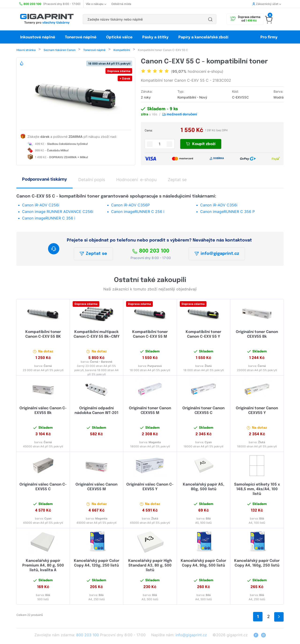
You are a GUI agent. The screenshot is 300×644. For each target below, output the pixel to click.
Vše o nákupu (96, 4)
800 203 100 (151, 252)
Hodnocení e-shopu (136, 180)
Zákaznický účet (267, 4)
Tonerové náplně (81, 37)
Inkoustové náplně (38, 37)
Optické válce (119, 37)
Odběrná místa (121, 4)
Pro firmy (269, 37)
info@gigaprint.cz (217, 254)
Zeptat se (93, 254)
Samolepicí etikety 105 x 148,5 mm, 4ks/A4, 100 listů (257, 490)
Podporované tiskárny (45, 180)
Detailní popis (92, 180)
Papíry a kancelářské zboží (204, 37)
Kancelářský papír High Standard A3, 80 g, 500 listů (150, 566)
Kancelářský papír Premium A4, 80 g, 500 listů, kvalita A (43, 566)
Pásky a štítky (155, 37)
